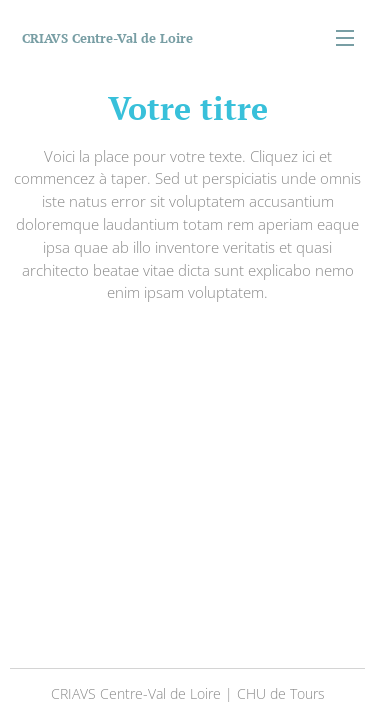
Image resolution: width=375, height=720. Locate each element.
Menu (345, 38)
